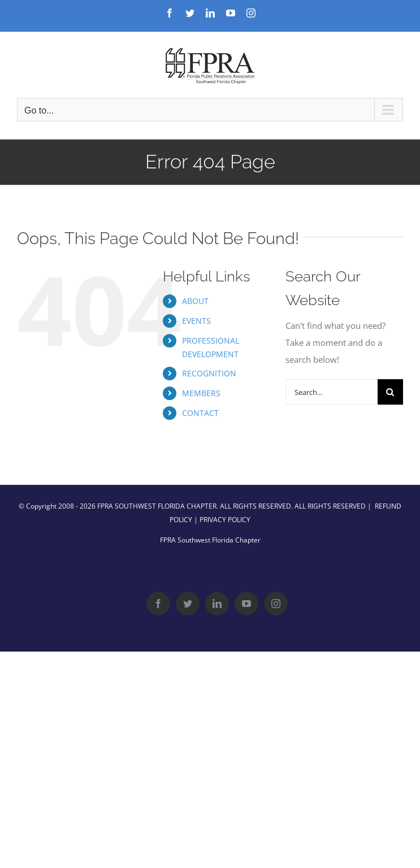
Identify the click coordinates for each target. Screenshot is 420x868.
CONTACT (200, 413)
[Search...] (332, 392)
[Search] (390, 392)
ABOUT (195, 301)
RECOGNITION (209, 373)
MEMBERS (201, 393)
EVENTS (196, 321)
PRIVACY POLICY (225, 520)
